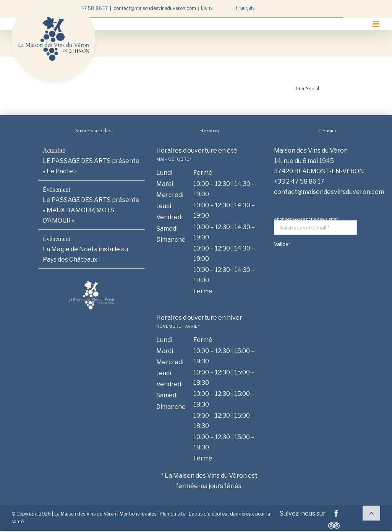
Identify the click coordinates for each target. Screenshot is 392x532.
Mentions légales (138, 514)
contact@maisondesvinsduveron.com (155, 8)
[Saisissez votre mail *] (315, 228)
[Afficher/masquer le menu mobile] (377, 24)
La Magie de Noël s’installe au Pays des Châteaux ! (85, 254)
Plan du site (173, 514)
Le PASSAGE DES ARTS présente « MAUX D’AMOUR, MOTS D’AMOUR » (91, 210)
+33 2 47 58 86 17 (87, 8)
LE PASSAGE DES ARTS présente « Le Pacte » (91, 166)
